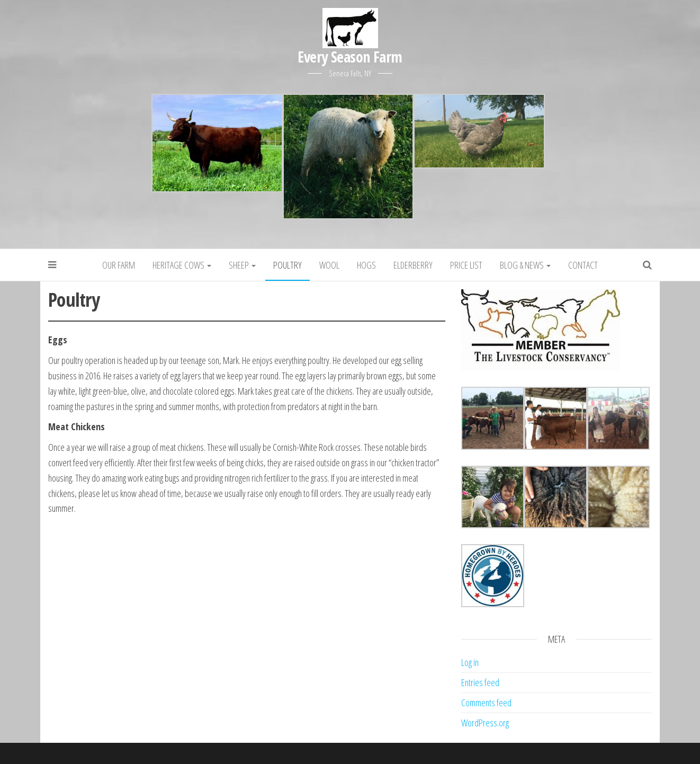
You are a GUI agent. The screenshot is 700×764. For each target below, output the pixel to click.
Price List (466, 265)
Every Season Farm (350, 57)
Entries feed (480, 682)
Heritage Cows (182, 265)
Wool (329, 265)
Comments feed (486, 703)
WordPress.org (485, 723)
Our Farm (119, 265)
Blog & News (525, 265)
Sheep (242, 265)
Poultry (288, 265)
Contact (583, 265)
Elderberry (413, 265)
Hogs (366, 265)
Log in (470, 662)
